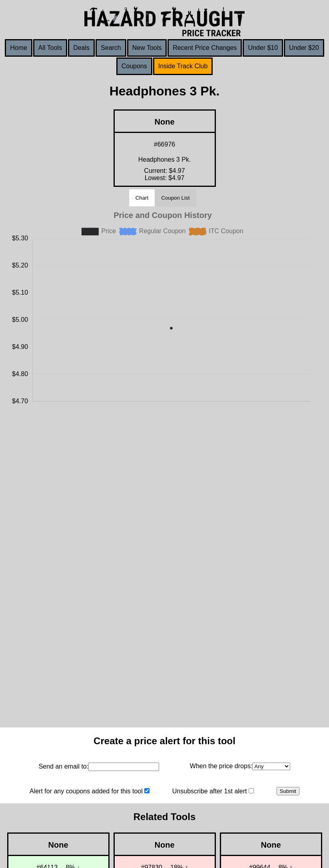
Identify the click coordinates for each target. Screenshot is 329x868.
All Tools (50, 48)
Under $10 (263, 48)
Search (111, 48)
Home (19, 48)
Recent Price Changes (205, 48)
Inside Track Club (183, 66)
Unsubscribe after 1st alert (210, 791)
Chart (142, 198)
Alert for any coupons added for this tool (86, 791)
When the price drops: (221, 766)
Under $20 (304, 48)
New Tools (147, 48)
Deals (81, 48)
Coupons (134, 66)
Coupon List (175, 198)
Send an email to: (64, 766)
